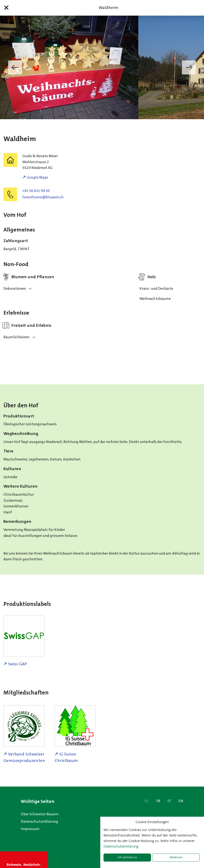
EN (181, 801)
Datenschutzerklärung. (121, 846)
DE (147, 801)
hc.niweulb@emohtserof (43, 197)
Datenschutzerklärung (39, 821)
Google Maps (38, 177)
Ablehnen (176, 857)
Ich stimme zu (127, 857)
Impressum (30, 829)
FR (158, 801)
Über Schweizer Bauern (40, 814)
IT (169, 801)
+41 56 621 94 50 (36, 191)
